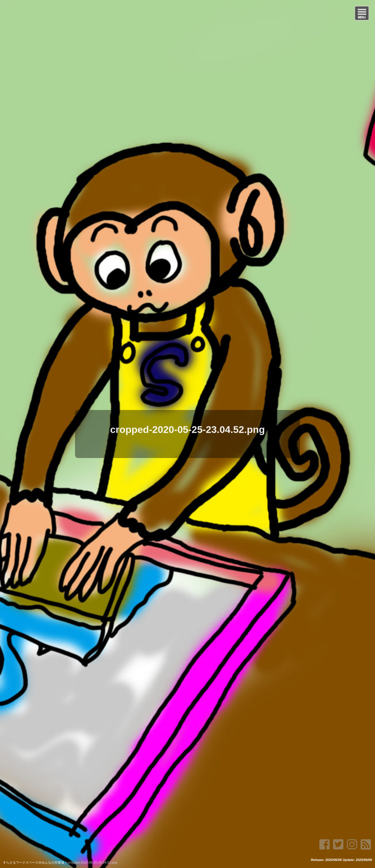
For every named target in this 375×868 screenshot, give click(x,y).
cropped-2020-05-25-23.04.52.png (187, 428)
